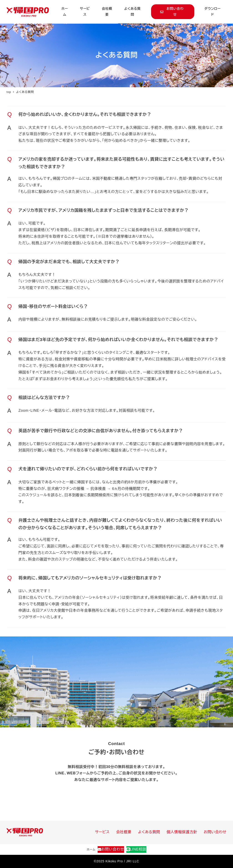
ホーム (91, 849)
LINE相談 (136, 849)
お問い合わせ (215, 832)
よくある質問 (149, 832)
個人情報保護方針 (182, 832)
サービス (102, 832)
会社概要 (124, 832)
